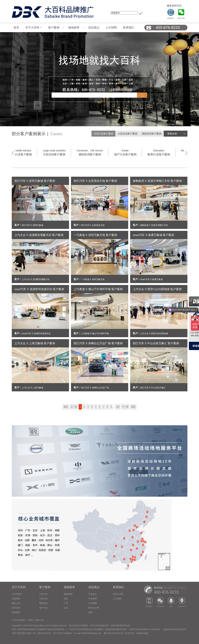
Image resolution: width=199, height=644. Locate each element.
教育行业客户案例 (160, 152)
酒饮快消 (43, 603)
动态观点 (94, 28)
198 (118, 407)
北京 (66, 608)
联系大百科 (118, 594)
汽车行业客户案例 (103, 134)
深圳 (66, 599)
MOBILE (171, 14)
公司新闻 (93, 603)
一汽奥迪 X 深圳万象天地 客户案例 (95, 235)
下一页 (125, 407)
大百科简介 (17, 594)
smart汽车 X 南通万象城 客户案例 (153, 235)
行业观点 (93, 594)
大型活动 (43, 599)
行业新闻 (93, 599)
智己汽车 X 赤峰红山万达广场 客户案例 (98, 343)
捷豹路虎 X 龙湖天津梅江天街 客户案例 (157, 181)
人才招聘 (111, 28)
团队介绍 (16, 603)
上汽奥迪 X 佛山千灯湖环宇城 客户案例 (98, 289)
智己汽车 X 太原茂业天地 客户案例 (95, 181)
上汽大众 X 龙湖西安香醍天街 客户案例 (39, 235)
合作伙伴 (16, 608)
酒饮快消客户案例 (152, 134)
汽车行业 (43, 594)
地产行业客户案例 (127, 152)
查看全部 (172, 134)
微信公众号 (94, 608)
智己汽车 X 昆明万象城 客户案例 (35, 181)
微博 (90, 612)
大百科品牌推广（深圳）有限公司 (28, 620)
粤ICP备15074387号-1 (114, 633)
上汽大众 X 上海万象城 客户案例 (35, 343)
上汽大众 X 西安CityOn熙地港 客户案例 (157, 289)
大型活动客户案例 (128, 134)
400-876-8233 (168, 28)
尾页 (133, 407)
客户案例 (54, 28)
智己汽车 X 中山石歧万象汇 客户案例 (156, 343)
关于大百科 (32, 28)
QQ (171, 603)
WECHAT (181, 14)
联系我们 (129, 28)
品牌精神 (16, 599)
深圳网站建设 (142, 633)
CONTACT (182, 603)
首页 (16, 28)
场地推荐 (74, 28)
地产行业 (43, 608)
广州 (66, 603)
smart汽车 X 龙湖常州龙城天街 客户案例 (39, 289)
